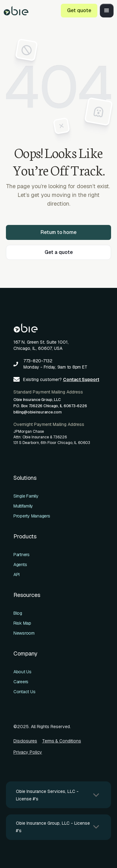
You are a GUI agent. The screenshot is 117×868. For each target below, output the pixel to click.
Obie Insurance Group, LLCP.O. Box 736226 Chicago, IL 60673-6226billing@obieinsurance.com (50, 406)
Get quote (79, 10)
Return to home (58, 232)
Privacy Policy (28, 752)
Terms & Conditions (62, 741)
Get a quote (59, 252)
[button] (107, 11)
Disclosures (25, 741)
